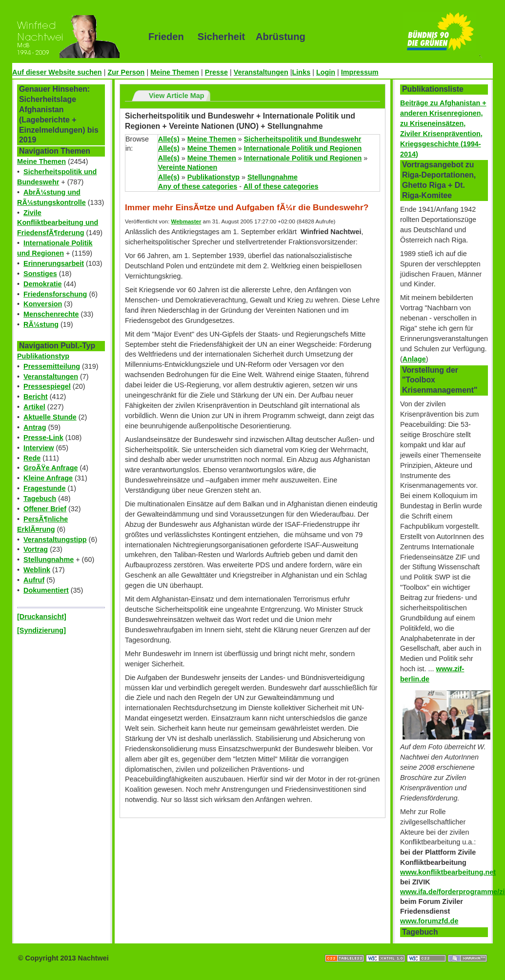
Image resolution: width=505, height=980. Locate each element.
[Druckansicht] (42, 617)
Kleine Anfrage (48, 478)
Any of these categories (198, 186)
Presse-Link (43, 438)
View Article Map (177, 96)
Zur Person (126, 72)
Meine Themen (175, 72)
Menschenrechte (51, 314)
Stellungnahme (49, 560)
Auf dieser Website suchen (57, 72)
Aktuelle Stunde (50, 417)
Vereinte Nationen (188, 167)
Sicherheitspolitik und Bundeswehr (303, 139)
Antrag (35, 427)
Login (326, 72)
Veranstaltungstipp (55, 540)
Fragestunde (44, 488)
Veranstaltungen (261, 72)
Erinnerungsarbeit (54, 263)
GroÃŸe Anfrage (50, 468)
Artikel (34, 407)
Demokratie (42, 284)
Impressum (360, 72)
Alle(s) (169, 139)
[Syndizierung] (41, 630)
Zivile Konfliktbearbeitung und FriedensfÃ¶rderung (58, 223)
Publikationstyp (43, 356)
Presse (216, 72)
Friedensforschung (55, 294)
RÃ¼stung (41, 324)
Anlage (414, 359)
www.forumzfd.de (429, 921)
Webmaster (186, 221)
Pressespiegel (47, 386)
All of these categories (281, 186)
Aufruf (34, 580)
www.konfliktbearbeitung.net (448, 872)
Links (302, 72)
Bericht (36, 397)
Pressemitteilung (52, 366)
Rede (32, 458)
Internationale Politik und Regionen (303, 148)
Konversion (43, 304)
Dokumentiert (46, 590)
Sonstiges (40, 274)
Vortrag (36, 549)
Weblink (37, 570)
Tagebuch (40, 499)
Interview (39, 448)
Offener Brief (45, 509)
